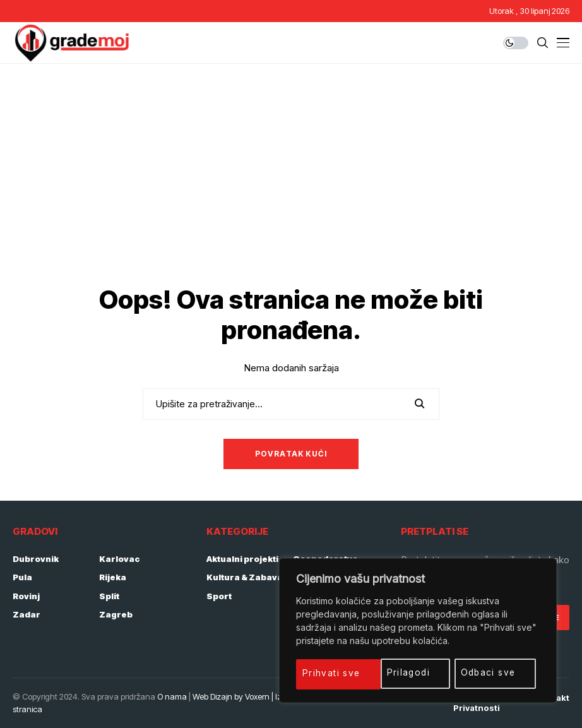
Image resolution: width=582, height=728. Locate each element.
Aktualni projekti (242, 559)
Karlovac (120, 559)
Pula (22, 577)
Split (109, 596)
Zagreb (116, 614)
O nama (172, 696)
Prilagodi (325, 673)
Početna (362, 698)
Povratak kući (291, 454)
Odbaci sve (405, 673)
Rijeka (113, 577)
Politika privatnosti (477, 703)
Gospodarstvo (325, 559)
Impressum (416, 698)
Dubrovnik (36, 559)
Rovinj (26, 596)
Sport (219, 596)
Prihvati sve (492, 673)
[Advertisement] (291, 158)
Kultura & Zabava (245, 577)
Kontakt (553, 698)
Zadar (27, 614)
